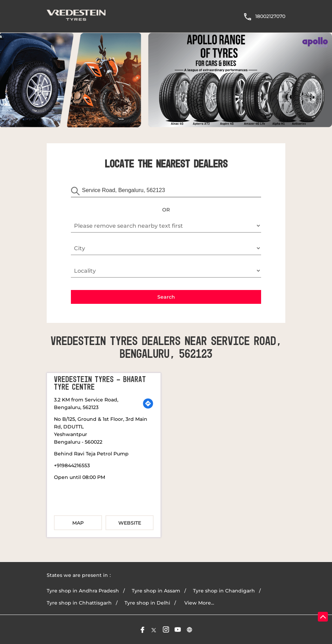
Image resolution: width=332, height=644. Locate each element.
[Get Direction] (148, 403)
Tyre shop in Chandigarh (224, 591)
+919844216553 (72, 465)
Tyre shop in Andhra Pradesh (83, 591)
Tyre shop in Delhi (147, 603)
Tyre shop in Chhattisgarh (79, 603)
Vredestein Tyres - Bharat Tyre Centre (100, 383)
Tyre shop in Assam (156, 591)
